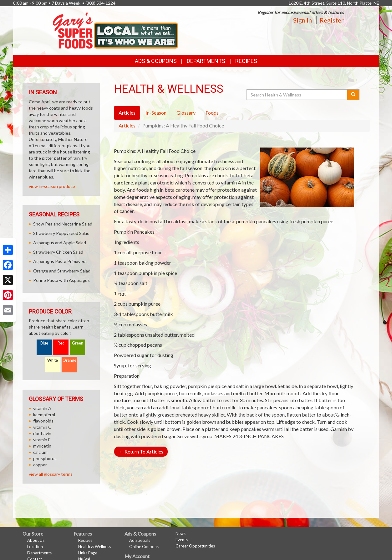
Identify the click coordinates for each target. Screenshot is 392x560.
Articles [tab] (127, 113)
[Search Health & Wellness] (298, 95)
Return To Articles (141, 451)
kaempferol (44, 415)
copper (40, 465)
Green (78, 343)
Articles (127, 125)
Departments (39, 553)
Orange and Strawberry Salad (62, 271)
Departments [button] (206, 61)
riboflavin (42, 433)
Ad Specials (140, 540)
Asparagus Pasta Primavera (60, 261)
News (181, 533)
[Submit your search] (353, 95)
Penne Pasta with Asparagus (61, 280)
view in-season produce (52, 186)
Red (61, 343)
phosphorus (45, 458)
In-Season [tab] (156, 113)
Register (332, 20)
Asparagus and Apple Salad (60, 243)
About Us (36, 540)
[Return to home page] (115, 30)
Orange (69, 360)
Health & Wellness (95, 547)
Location (35, 547)
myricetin (42, 446)
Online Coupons (144, 547)
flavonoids (43, 421)
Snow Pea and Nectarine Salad (63, 224)
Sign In (303, 20)
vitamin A (42, 408)
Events (182, 540)
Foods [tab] (212, 113)
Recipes (246, 61)
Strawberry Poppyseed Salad (61, 233)
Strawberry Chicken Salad (58, 252)
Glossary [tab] (186, 113)
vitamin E (42, 440)
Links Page (88, 553)
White (53, 360)
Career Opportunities (195, 546)
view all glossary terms (51, 474)
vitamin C (42, 427)
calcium (40, 452)
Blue (44, 343)
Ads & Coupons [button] (156, 61)
